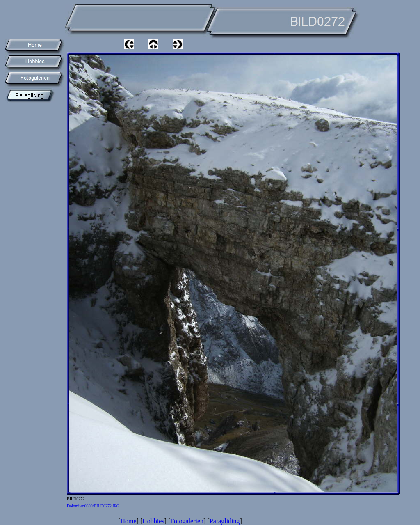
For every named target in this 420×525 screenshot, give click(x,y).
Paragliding (225, 521)
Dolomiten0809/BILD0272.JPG (93, 506)
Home (128, 521)
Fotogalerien (187, 521)
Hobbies (153, 521)
